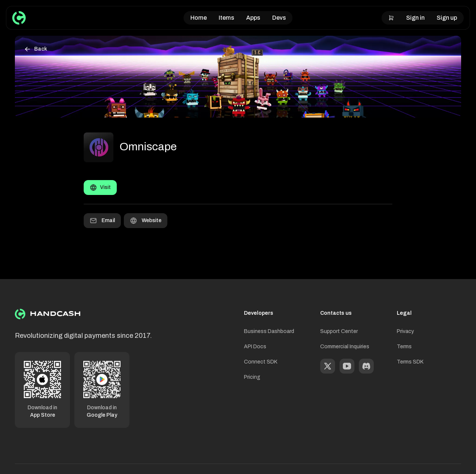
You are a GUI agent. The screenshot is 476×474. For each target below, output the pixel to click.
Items (226, 18)
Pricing (252, 377)
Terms (404, 347)
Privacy (405, 331)
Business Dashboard (269, 331)
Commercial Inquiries (345, 347)
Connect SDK (261, 362)
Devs (279, 18)
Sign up (447, 18)
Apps (253, 18)
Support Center (339, 331)
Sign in (415, 18)
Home (199, 18)
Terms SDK (410, 362)
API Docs (255, 347)
